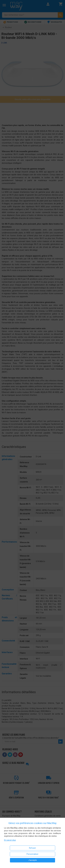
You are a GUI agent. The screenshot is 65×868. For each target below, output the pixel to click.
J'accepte (33, 860)
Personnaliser (32, 854)
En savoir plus (10, 840)
